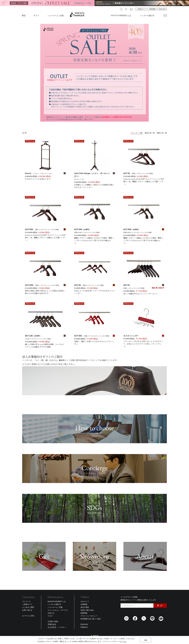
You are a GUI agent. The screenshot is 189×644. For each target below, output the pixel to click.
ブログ (50, 616)
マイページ (26, 601)
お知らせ (75, 15)
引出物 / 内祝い (53, 621)
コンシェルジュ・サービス (58, 610)
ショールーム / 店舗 (55, 15)
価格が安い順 (162, 133)
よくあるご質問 (28, 607)
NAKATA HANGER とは (57, 601)
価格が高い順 (150, 133)
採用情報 (152, 9)
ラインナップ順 (136, 133)
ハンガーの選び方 (148, 15)
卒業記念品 (52, 624)
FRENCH (84, 627)
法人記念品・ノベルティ (57, 627)
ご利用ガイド (142, 9)
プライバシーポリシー (89, 616)
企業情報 (84, 604)
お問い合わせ (27, 610)
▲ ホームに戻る (28, 616)
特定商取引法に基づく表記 (91, 619)
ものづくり (85, 601)
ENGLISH (162, 9)
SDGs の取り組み (87, 610)
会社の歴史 (85, 607)
